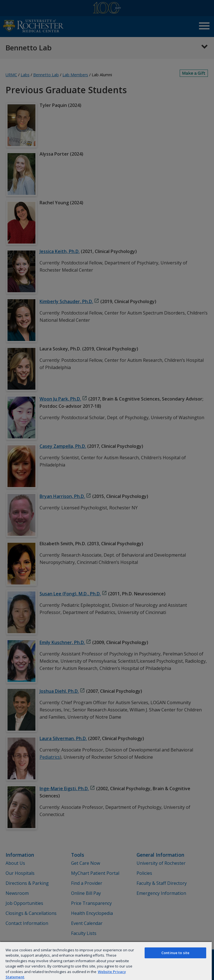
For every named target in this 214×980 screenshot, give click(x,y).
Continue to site (175, 953)
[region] (106, 961)
